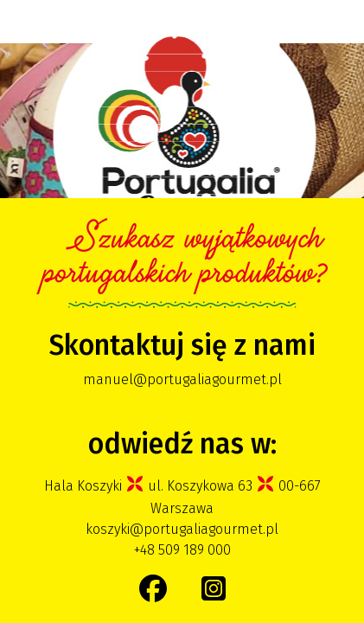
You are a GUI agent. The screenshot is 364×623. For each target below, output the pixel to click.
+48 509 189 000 (182, 550)
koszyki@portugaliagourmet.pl (182, 529)
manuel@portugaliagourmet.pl (182, 379)
